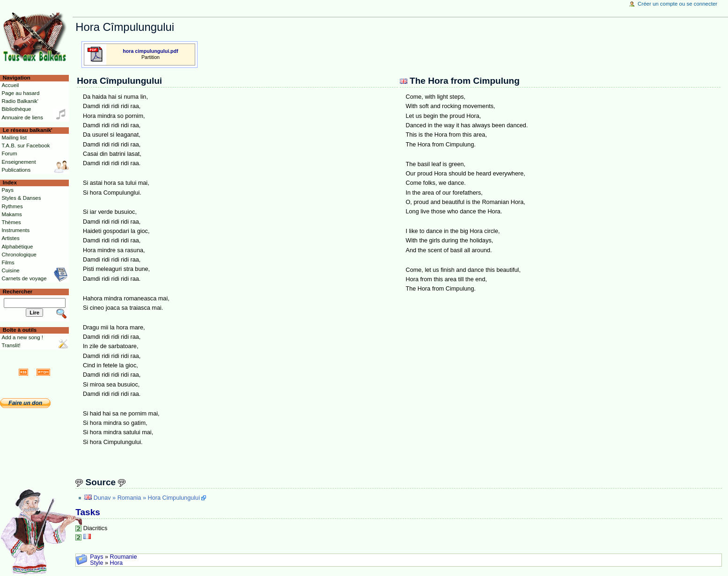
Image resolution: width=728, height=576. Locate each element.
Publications (16, 170)
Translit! (11, 345)
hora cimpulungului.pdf (150, 51)
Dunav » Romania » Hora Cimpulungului (147, 498)
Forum (9, 153)
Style (96, 563)
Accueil (10, 85)
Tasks (88, 512)
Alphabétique (17, 247)
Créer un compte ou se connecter (677, 4)
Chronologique (19, 255)
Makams (11, 214)
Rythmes (12, 206)
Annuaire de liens (22, 117)
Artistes (10, 238)
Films (8, 262)
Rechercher (18, 292)
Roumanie (124, 557)
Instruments (15, 230)
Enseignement (18, 162)
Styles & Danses (21, 198)
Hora (117, 563)
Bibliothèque (16, 109)
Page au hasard (20, 93)
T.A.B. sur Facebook (26, 146)
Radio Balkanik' (20, 101)
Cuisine (10, 270)
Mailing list (14, 138)
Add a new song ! (22, 337)
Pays (96, 557)
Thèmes (11, 222)
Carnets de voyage (24, 278)
